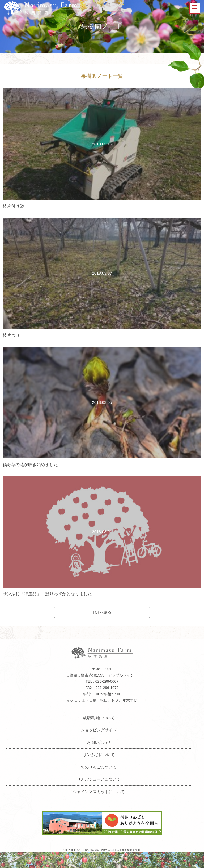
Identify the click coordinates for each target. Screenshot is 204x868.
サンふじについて (99, 755)
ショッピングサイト (99, 730)
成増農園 (41, 8)
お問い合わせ (99, 742)
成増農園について (99, 718)
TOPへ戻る (102, 612)
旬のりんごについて (99, 767)
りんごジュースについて (99, 779)
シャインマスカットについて (99, 792)
